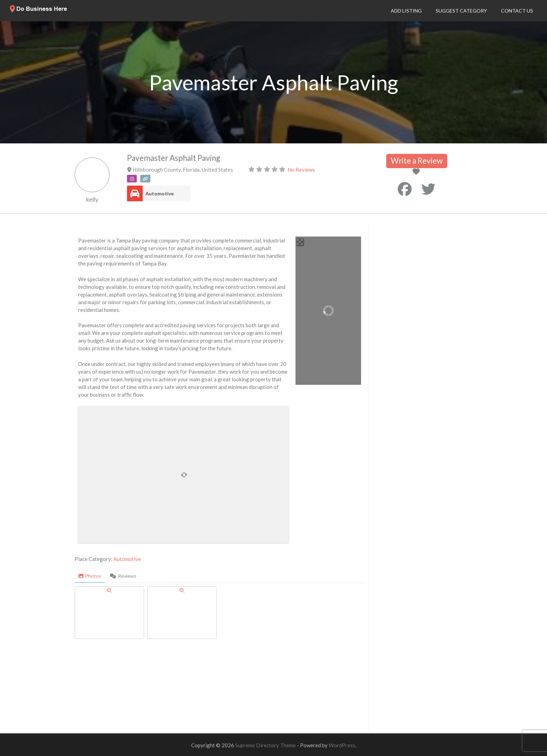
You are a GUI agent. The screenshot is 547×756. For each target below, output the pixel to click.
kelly (92, 199)
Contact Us (517, 11)
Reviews (123, 576)
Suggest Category (461, 11)
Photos (90, 576)
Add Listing (406, 11)
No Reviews (301, 170)
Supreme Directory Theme (266, 745)
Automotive (160, 193)
